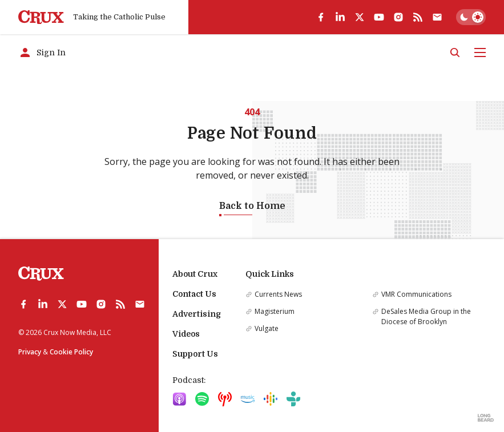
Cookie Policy (71, 352)
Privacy (30, 352)
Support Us (195, 354)
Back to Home (252, 206)
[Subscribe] (437, 17)
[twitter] (360, 17)
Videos (186, 334)
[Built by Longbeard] (486, 418)
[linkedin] (340, 17)
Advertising (197, 314)
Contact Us (194, 294)
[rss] (418, 17)
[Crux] (41, 17)
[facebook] (321, 17)
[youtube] (379, 17)
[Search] (455, 53)
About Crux (195, 274)
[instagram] (398, 17)
